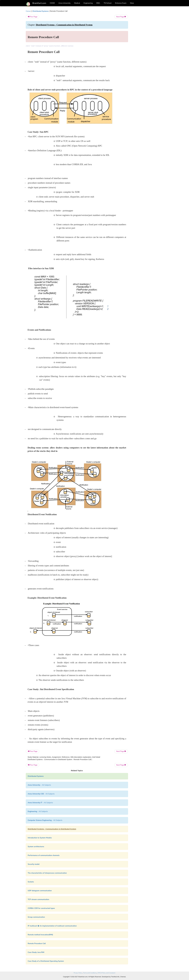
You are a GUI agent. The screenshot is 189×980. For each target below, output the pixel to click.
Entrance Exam (121, 3)
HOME (52, 3)
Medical (77, 3)
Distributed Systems (41, 11)
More (132, 3)
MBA (98, 3)
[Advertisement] (147, 46)
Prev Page (32, 17)
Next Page (121, 17)
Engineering (88, 3)
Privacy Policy (78, 973)
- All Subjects (39, 785)
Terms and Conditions (90, 973)
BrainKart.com (39, 3)
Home (28, 11)
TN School (108, 3)
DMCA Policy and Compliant (106, 973)
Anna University (64, 3)
